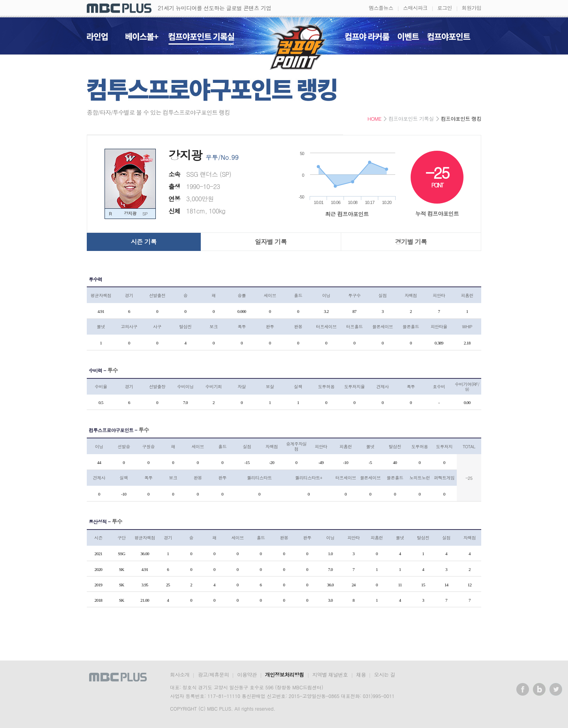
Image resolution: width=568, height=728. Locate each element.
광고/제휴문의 (213, 675)
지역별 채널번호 (330, 675)
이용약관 (247, 675)
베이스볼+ (142, 39)
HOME (374, 119)
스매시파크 (415, 8)
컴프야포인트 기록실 (201, 39)
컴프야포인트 (449, 39)
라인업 (97, 39)
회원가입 (472, 8)
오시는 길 (384, 675)
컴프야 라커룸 (367, 39)
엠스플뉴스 (381, 8)
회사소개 (180, 675)
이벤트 (408, 39)
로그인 (445, 8)
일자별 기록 (271, 242)
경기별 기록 (411, 242)
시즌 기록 (143, 242)
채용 (361, 675)
